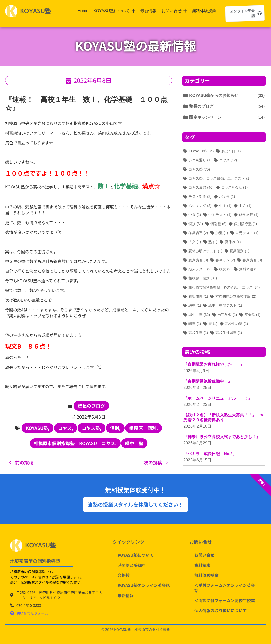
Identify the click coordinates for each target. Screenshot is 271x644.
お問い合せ (204, 555)
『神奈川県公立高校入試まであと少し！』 (222, 437)
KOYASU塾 (38, 428)
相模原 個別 (144, 428)
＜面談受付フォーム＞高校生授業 (225, 600)
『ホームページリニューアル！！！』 (218, 398)
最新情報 (126, 595)
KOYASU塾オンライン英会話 (144, 585)
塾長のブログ (91, 406)
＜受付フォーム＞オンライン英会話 (225, 588)
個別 (115, 428)
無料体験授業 (206, 575)
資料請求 (202, 565)
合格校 (124, 575)
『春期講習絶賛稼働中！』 (208, 381)
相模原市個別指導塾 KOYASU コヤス (75, 443)
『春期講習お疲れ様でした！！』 (214, 364)
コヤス (66, 428)
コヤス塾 (92, 428)
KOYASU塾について (136, 555)
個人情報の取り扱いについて (221, 610)
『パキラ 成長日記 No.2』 (210, 454)
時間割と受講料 (132, 565)
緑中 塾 (134, 443)
